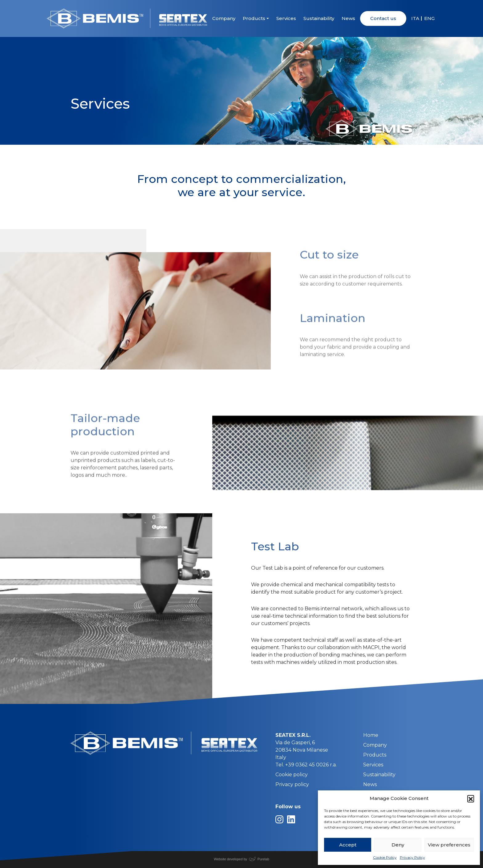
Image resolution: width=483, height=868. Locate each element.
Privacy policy (292, 784)
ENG (429, 18)
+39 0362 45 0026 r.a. (311, 765)
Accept (348, 845)
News (348, 18)
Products (254, 18)
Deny (398, 845)
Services (286, 18)
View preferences (449, 845)
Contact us (383, 18)
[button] (471, 798)
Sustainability (319, 18)
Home (371, 735)
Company (224, 18)
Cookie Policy (385, 857)
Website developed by (230, 859)
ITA (415, 18)
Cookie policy (292, 775)
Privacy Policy (412, 857)
